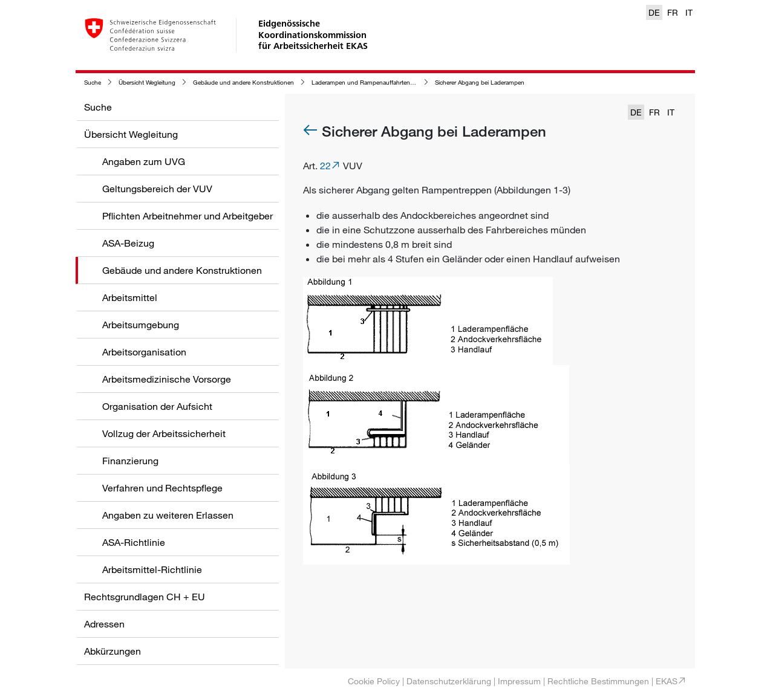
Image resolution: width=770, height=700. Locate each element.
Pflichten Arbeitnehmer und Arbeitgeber (188, 216)
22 (325, 166)
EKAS (667, 681)
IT (689, 12)
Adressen (104, 624)
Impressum (519, 681)
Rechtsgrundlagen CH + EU (145, 597)
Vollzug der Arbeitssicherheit (164, 433)
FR (673, 12)
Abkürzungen (113, 651)
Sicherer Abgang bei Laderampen (480, 83)
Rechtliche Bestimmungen (598, 681)
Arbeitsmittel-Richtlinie (152, 569)
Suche (93, 83)
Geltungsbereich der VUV (157, 189)
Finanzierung (130, 461)
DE (654, 12)
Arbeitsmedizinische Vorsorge (167, 379)
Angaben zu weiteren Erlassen (168, 515)
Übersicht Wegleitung (147, 83)
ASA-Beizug (128, 243)
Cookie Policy (374, 681)
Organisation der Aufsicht (157, 406)
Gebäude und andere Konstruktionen (243, 83)
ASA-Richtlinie (134, 542)
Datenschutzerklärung (449, 681)
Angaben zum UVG (144, 161)
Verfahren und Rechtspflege (162, 488)
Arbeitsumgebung (141, 325)
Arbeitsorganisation (144, 352)
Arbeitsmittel (130, 297)
